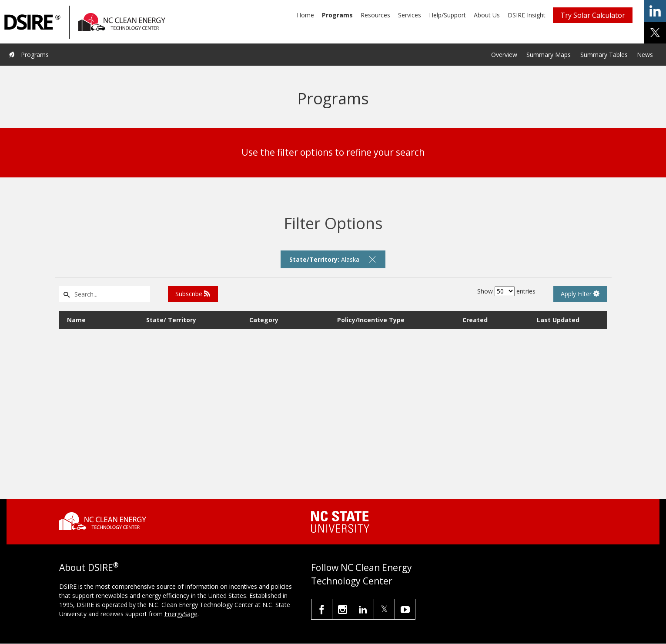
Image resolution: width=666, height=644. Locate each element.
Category (264, 320)
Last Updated (558, 320)
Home (305, 15)
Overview (504, 55)
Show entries (506, 291)
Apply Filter (580, 294)
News (645, 55)
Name (76, 320)
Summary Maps (549, 55)
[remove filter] (372, 259)
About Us (487, 15)
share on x (655, 33)
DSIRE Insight (527, 15)
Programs (337, 15)
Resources (375, 15)
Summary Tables (604, 55)
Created (475, 320)
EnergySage (181, 614)
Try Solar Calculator (593, 15)
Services (410, 15)
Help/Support (447, 15)
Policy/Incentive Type (371, 320)
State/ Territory (171, 320)
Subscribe (193, 294)
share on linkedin (655, 11)
